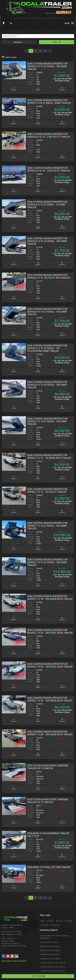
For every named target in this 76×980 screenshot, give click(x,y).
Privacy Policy (6, 961)
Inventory (50, 921)
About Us (60, 921)
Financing (68, 921)
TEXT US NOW (38, 976)
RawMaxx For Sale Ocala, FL (51, 959)
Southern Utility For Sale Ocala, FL (53, 971)
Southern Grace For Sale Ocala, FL (53, 963)
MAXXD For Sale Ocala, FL (50, 955)
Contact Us (15, 961)
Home (43, 921)
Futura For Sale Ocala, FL (50, 942)
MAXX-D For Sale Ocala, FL (50, 946)
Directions (23, 961)
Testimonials (55, 925)
